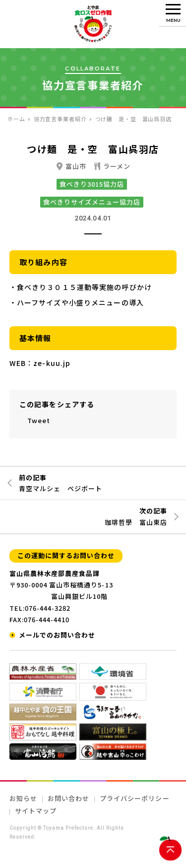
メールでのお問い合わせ (57, 635)
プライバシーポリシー (134, 798)
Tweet (39, 420)
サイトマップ (36, 811)
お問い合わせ (68, 798)
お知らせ (23, 798)
